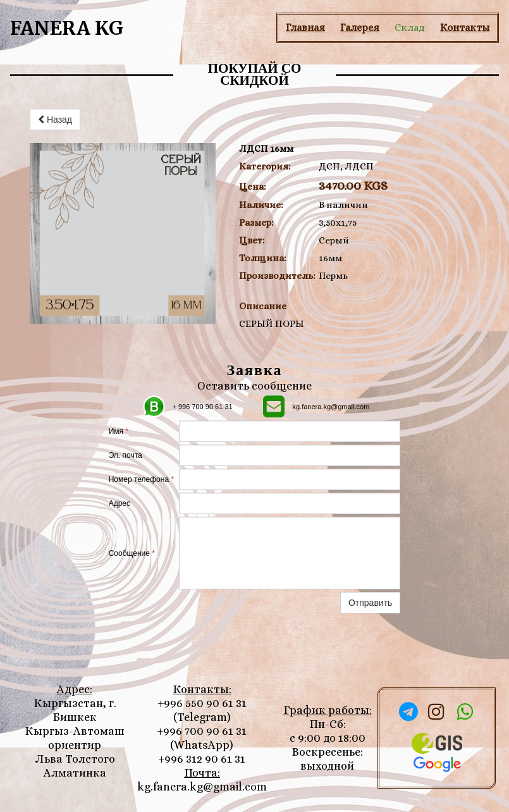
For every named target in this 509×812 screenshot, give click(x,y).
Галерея (360, 28)
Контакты (465, 28)
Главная (305, 28)
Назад (55, 120)
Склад (410, 28)
